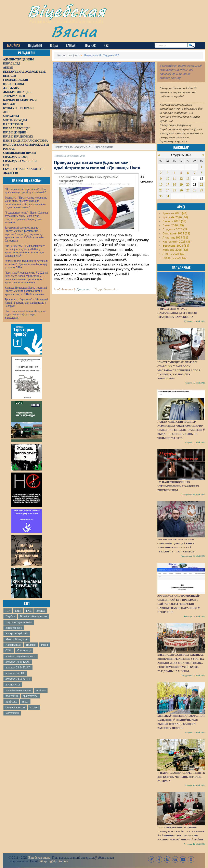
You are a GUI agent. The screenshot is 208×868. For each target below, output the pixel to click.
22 (201, 184)
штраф (34, 707)
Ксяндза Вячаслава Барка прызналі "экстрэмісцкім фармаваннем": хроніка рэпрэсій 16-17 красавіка (26, 291)
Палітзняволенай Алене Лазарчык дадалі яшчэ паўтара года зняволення (25, 314)
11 (174, 179)
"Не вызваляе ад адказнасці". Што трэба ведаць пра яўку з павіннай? (25, 191)
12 (181, 179)
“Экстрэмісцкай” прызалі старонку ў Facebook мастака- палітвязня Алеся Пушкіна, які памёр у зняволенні (179, 370)
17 (168, 184)
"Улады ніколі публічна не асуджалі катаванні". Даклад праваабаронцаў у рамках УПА (26, 264)
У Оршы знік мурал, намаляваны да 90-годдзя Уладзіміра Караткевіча (177, 313)
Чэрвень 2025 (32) (175, 258)
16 (161, 184)
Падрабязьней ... (107, 290)
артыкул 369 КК (15, 673)
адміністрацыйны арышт (21, 656)
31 (168, 196)
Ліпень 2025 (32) (174, 254)
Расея (44, 645)
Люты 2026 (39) (173, 226)
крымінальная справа (18, 690)
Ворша (40, 611)
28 (195, 190)
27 (188, 190)
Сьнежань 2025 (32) (176, 234)
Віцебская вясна (39, 858)
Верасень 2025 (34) (176, 246)
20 (188, 184)
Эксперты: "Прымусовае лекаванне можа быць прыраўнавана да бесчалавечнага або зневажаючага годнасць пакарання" (26, 202)
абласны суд (24, 650)
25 (174, 190)
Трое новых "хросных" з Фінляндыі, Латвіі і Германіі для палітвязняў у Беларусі (27, 303)
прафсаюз (11, 702)
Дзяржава (83, 290)
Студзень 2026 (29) (175, 230)
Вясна (74, 31)
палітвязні (12, 696)
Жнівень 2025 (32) (175, 250)
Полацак (31, 645)
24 (168, 190)
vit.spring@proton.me (54, 861)
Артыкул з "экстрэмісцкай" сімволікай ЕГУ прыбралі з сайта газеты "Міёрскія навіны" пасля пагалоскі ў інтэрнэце (179, 604)
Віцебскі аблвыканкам (33, 616)
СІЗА (9, 650)
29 (201, 190)
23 (161, 190)
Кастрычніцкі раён (17, 633)
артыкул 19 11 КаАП (18, 662)
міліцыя (41, 690)
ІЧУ (8, 611)
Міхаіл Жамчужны (17, 639)
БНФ (18, 611)
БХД (29, 611)
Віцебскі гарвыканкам (19, 622)
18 (174, 184)
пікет (25, 702)
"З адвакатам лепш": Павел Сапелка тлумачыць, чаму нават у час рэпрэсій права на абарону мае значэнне (26, 218)
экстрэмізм (12, 713)
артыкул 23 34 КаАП (18, 668)
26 (181, 190)
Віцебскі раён (14, 628)
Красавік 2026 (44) (175, 217)
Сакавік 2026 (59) (174, 221)
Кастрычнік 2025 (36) (177, 242)
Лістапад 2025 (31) (175, 238)
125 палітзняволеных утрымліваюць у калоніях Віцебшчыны (178, 486)
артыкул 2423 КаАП (18, 679)
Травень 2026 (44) (175, 213)
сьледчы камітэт (15, 707)
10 (168, 179)
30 (161, 196)
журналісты (13, 685)
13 (188, 179)
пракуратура (30, 696)
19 (181, 184)
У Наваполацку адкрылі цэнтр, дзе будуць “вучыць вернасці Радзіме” (181, 777)
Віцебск (10, 616)
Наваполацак (13, 645)
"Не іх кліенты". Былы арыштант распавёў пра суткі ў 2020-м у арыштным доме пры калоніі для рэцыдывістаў (25, 251)
